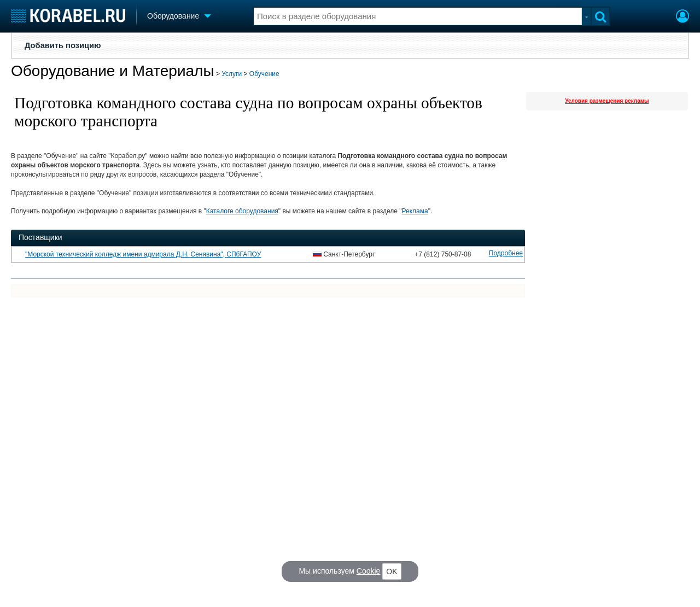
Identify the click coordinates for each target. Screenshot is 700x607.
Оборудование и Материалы (113, 71)
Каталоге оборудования (242, 211)
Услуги (232, 74)
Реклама (415, 211)
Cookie (369, 571)
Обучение (264, 74)
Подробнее (506, 253)
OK (392, 571)
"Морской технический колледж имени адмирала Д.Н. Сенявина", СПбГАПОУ (143, 254)
